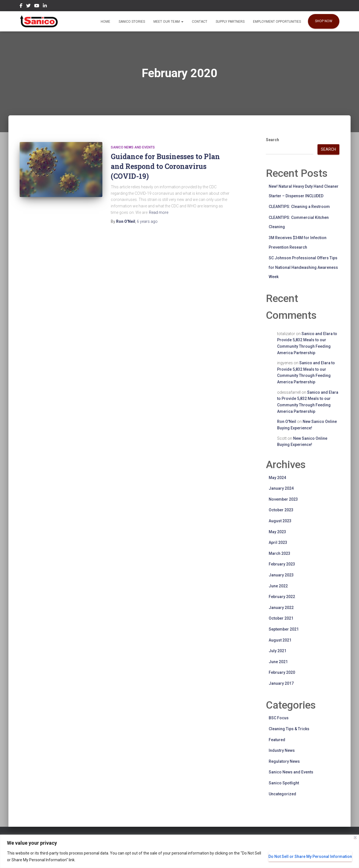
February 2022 (282, 597)
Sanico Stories (132, 22)
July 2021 (278, 651)
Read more (159, 212)
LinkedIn (45, 6)
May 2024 (277, 478)
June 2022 (278, 586)
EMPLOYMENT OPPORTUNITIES (277, 22)
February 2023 (282, 564)
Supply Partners (230, 22)
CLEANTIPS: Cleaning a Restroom (299, 207)
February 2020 (282, 672)
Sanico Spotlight (284, 783)
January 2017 (281, 683)
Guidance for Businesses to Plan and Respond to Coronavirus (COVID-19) (165, 166)
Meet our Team (168, 22)
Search (272, 140)
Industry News (282, 750)
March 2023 (279, 553)
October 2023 (281, 510)
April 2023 (278, 542)
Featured (277, 740)
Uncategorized (282, 794)
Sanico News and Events (133, 147)
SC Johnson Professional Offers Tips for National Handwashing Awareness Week (303, 267)
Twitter (28, 6)
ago (147, 221)
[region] (179, 851)
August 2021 (280, 640)
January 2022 (281, 608)
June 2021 (278, 662)
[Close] (355, 837)
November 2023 (283, 499)
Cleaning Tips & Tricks (289, 729)
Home (105, 22)
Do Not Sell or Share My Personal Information (310, 856)
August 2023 (280, 521)
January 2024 (281, 488)
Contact (200, 22)
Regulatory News (284, 761)
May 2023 (277, 532)
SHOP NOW (324, 21)
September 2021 (284, 629)
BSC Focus (279, 718)
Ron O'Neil (287, 422)
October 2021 (281, 618)
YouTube (37, 6)
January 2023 (281, 575)
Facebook (21, 6)
